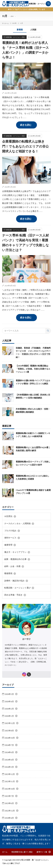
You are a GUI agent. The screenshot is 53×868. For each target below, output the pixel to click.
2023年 (14, 23)
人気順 (33, 30)
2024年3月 (11, 767)
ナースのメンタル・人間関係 (19, 524)
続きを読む (26, 125)
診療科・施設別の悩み (16, 581)
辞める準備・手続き (15, 595)
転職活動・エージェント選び (40, 4)
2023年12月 (12, 774)
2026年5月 (11, 694)
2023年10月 (12, 789)
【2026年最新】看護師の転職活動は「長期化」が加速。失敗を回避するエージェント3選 (33, 369)
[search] (48, 331)
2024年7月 (11, 745)
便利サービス (12, 538)
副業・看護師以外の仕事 (17, 559)
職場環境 (10, 574)
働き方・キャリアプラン (17, 552)
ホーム (7, 23)
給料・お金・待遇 (14, 566)
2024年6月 (11, 752)
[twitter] (29, 674)
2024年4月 (11, 760)
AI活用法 (10, 516)
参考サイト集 (42, 852)
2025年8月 (11, 731)
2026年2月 (11, 709)
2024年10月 (12, 738)
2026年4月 (11, 702)
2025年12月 (12, 723)
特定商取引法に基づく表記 (22, 852)
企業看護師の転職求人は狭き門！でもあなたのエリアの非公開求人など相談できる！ (25, 146)
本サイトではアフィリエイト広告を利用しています (26, 9)
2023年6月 (11, 803)
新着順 (20, 30)
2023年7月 (11, 796)
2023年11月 (12, 781)
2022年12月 (12, 811)
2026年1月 (11, 716)
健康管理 (10, 545)
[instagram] (24, 674)
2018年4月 (11, 818)
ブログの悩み (12, 531)
